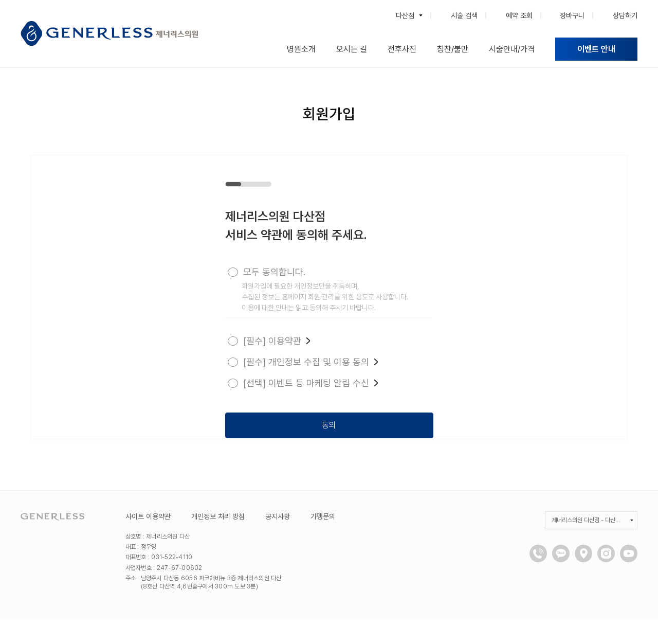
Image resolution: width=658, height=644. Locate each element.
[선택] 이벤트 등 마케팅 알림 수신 (309, 383)
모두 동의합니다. (273, 272)
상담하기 (625, 15)
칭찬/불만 (453, 49)
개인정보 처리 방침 (218, 542)
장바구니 (572, 15)
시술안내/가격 (512, 49)
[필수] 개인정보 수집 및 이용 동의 (309, 362)
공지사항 (278, 542)
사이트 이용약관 (148, 542)
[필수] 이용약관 (276, 341)
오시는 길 (352, 49)
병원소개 (301, 49)
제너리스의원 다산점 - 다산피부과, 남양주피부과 (591, 546)
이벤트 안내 (597, 49)
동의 (328, 423)
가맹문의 (323, 542)
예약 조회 (519, 15)
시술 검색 (464, 15)
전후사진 (402, 49)
